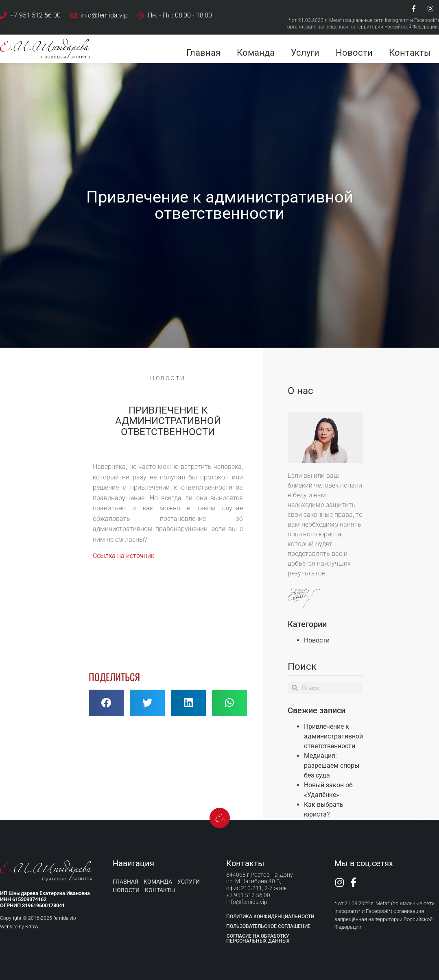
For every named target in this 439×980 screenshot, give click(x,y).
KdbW (32, 927)
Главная (203, 53)
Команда (256, 53)
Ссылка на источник (123, 556)
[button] (106, 703)
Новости (354, 53)
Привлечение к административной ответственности (333, 736)
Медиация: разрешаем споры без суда (332, 765)
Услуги (305, 53)
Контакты (410, 53)
